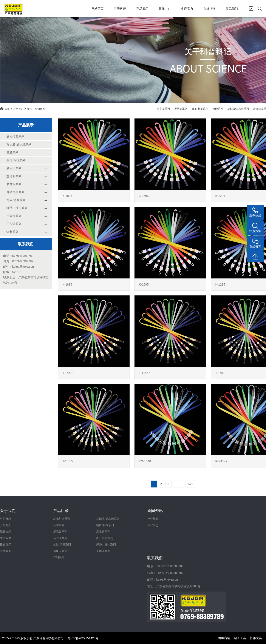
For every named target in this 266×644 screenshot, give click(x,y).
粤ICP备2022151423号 (83, 638)
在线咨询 (209, 9)
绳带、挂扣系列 (36, 109)
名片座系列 (60, 538)
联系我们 (232, 9)
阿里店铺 (224, 638)
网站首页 (97, 9)
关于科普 (120, 9)
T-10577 (68, 461)
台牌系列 (218, 109)
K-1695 (144, 284)
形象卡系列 (60, 551)
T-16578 (68, 373)
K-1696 (144, 196)
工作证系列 (103, 551)
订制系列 (59, 557)
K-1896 (67, 196)
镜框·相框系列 (200, 109)
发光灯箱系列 (62, 519)
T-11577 (144, 373)
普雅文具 (256, 638)
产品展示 (142, 9)
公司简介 (6, 525)
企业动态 (153, 525)
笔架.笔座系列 (62, 545)
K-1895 (67, 284)
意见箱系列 (163, 109)
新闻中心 (165, 9)
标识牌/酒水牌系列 (238, 109)
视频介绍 (6, 532)
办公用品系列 (105, 538)
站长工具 (240, 638)
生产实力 (187, 9)
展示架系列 (181, 109)
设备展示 (6, 545)
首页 (7, 109)
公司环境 (6, 519)
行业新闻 (153, 519)
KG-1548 (145, 461)
